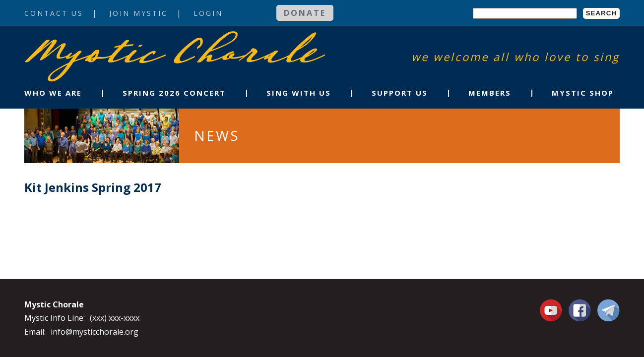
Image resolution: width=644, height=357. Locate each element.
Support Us (400, 93)
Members (490, 93)
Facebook (580, 304)
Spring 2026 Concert (174, 93)
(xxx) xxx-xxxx (115, 318)
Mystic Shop (583, 93)
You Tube (552, 310)
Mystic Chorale (81, 41)
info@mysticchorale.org (95, 332)
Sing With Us (299, 93)
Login (208, 13)
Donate (305, 13)
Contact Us (54, 13)
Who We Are (53, 93)
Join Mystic (138, 13)
